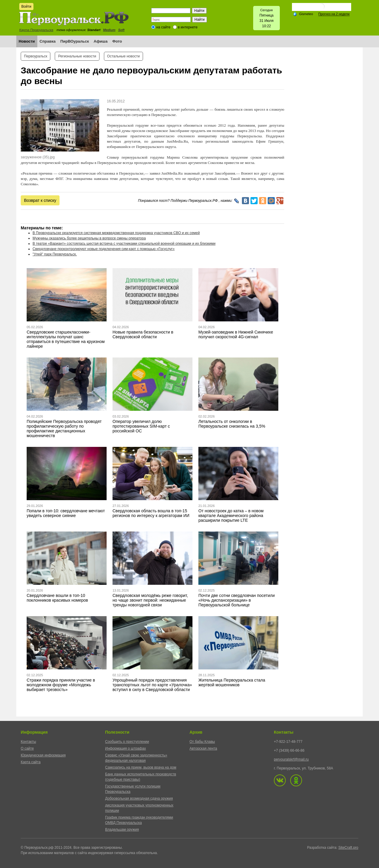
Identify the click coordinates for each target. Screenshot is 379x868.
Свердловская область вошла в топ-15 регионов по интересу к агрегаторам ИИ (151, 513)
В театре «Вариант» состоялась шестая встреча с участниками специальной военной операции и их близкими (124, 244)
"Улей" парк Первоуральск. (55, 254)
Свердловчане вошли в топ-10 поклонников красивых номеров (57, 598)
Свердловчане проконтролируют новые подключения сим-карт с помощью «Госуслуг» (104, 249)
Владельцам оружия (122, 830)
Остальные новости (123, 56)
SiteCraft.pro (348, 848)
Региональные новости (77, 56)
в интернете (188, 27)
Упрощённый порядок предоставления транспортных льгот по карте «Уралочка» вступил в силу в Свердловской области (152, 685)
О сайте (27, 748)
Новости (27, 41)
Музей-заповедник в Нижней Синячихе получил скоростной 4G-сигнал (236, 334)
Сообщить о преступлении (127, 742)
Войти (26, 7)
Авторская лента (203, 748)
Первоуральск (36, 56)
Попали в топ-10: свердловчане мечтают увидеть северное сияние (66, 513)
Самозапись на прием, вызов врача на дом (141, 767)
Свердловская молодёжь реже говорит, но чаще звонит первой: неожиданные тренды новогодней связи (150, 600)
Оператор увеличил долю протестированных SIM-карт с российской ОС (141, 426)
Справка (48, 41)
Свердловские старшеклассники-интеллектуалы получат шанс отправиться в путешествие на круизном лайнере (66, 339)
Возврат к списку (40, 200)
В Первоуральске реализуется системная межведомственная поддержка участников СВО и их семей (116, 233)
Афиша (101, 41)
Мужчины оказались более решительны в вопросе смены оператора (89, 238)
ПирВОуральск (75, 41)
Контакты (28, 742)
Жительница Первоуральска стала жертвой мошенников (232, 682)
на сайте (163, 27)
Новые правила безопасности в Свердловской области (143, 334)
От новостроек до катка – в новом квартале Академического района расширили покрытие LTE (231, 516)
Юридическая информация (43, 755)
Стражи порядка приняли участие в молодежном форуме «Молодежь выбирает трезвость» (61, 685)
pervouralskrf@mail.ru (291, 759)
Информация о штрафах (126, 748)
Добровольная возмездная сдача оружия (139, 798)
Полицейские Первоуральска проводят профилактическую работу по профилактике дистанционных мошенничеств (64, 429)
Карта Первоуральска (36, 30)
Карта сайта (31, 762)
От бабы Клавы (202, 742)
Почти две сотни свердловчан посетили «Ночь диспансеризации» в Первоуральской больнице (237, 600)
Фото (117, 41)
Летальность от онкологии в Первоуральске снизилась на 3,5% (232, 424)
